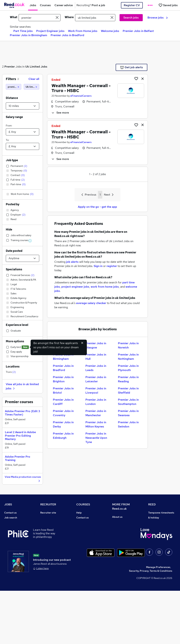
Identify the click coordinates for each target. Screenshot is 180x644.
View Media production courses (23, 479)
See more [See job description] (60, 113)
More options (15, 341)
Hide (9, 230)
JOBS (8, 504)
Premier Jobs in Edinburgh (63, 436)
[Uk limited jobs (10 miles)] (31, 87)
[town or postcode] (95, 18)
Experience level (17, 325)
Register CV (132, 5)
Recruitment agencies (53, 527)
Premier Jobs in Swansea (128, 413)
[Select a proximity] (22, 106)
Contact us (10, 513)
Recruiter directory (15, 523)
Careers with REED (159, 547)
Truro (11, 372)
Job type (12, 160)
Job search (11, 518)
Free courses (84, 537)
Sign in (98, 266)
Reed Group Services (160, 527)
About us (117, 517)
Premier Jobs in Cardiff (63, 402)
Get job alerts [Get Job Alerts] (132, 67)
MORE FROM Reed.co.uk (121, 507)
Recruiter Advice (50, 532)
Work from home (14, 527)
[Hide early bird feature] (82, 343)
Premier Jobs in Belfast (138, 31)
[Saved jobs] (168, 5)
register (112, 266)
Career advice (12, 547)
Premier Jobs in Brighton (63, 379)
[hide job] (143, 78)
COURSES (83, 504)
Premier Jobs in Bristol (63, 391)
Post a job (46, 518)
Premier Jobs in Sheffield (128, 391)
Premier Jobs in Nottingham (128, 357)
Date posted (14, 251)
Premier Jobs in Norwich (128, 345)
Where (69, 17)
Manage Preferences (158, 620)
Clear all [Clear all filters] (34, 79)
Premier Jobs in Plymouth (128, 368)
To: (7, 140)
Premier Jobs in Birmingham (28, 35)
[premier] (14, 87)
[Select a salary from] (22, 132)
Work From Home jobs (83, 31)
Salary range (14, 117)
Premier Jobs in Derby (63, 424)
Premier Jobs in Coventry (63, 413)
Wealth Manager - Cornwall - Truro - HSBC (81, 88)
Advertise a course (87, 557)
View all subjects (86, 527)
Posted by (13, 204)
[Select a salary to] (22, 146)
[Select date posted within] (22, 258)
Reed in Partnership (160, 542)
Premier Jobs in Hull (96, 357)
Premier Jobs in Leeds (96, 368)
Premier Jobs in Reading (128, 379)
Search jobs (131, 18)
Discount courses (86, 532)
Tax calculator (12, 552)
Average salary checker (18, 557)
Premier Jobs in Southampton (128, 402)
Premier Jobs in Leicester (96, 379)
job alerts (72, 262)
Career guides (85, 552)
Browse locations (14, 537)
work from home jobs (105, 287)
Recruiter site (48, 513)
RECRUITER (48, 504)
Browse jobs (158, 18)
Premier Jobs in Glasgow (96, 345)
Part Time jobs (23, 31)
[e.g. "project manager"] (40, 18)
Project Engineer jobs (50, 31)
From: (9, 126)
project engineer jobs (75, 287)
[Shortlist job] (136, 78)
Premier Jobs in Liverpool (96, 391)
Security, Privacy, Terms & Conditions (151, 624)
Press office (119, 527)
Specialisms (14, 269)
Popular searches (14, 542)
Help (7, 562)
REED (152, 504)
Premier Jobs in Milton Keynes (96, 424)
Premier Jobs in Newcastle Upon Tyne (96, 438)
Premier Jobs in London (96, 402)
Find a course (84, 523)
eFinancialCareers (81, 96)
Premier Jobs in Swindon (128, 424)
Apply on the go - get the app (97, 207)
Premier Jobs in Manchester (96, 413)
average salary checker (91, 303)
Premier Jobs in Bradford (67, 35)
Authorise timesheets (161, 523)
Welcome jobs (110, 31)
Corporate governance (125, 532)
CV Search (46, 523)
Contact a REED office (17, 567)
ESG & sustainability (160, 572)
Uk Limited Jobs (36, 67)
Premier (10, 67)
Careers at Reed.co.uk (125, 522)
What (14, 17)
